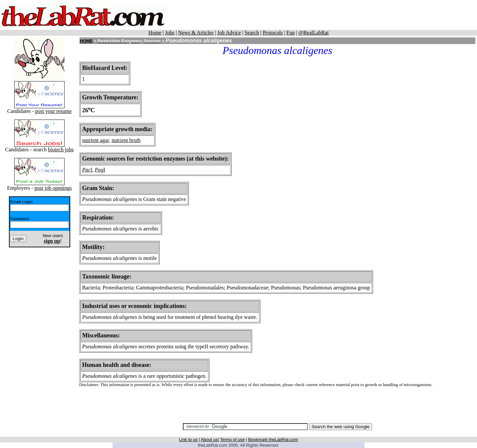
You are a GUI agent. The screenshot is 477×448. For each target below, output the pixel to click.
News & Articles (196, 33)
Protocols (273, 33)
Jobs (170, 33)
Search (252, 33)
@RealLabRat (314, 33)
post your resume (53, 111)
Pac (86, 170)
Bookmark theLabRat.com (273, 440)
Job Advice (229, 33)
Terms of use (232, 440)
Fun (291, 33)
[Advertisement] (332, 15)
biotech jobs (61, 149)
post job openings (53, 188)
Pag (99, 170)
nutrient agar (96, 140)
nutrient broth (126, 140)
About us (209, 440)
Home (155, 33)
